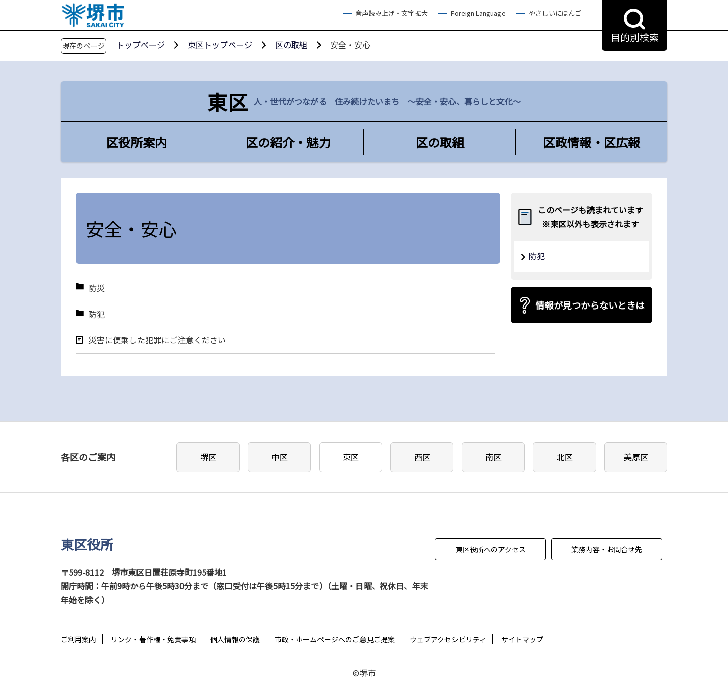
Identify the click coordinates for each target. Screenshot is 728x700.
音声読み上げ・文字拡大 (392, 13)
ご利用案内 (78, 639)
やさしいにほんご (555, 13)
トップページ (141, 45)
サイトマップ (522, 639)
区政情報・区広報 (591, 142)
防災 (97, 288)
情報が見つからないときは (590, 305)
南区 (493, 457)
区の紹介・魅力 (288, 142)
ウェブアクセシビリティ (448, 639)
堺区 (208, 457)
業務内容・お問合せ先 (607, 549)
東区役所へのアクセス (491, 549)
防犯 (97, 314)
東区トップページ (220, 45)
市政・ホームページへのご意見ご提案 (335, 639)
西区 (422, 457)
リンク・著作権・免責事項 (153, 639)
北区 (565, 457)
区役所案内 (136, 142)
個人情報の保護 (235, 639)
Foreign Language (478, 13)
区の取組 (291, 45)
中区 (280, 457)
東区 (351, 457)
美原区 (636, 457)
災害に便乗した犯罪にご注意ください (157, 340)
